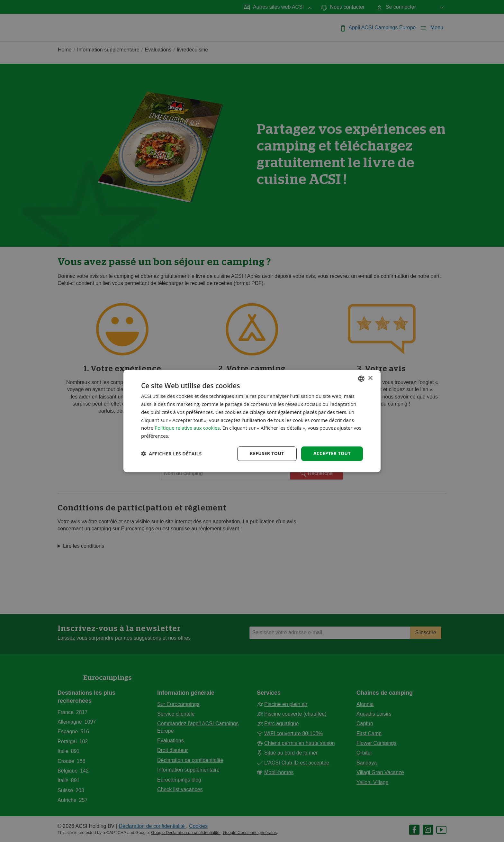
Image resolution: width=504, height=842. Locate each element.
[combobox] (361, 379)
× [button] (370, 378)
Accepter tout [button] (332, 453)
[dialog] (252, 421)
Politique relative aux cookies (187, 428)
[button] (171, 453)
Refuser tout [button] (267, 453)
